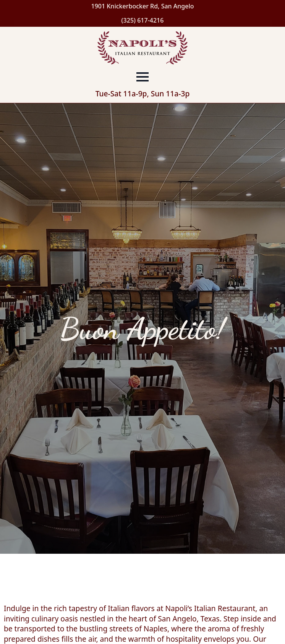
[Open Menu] (142, 77)
